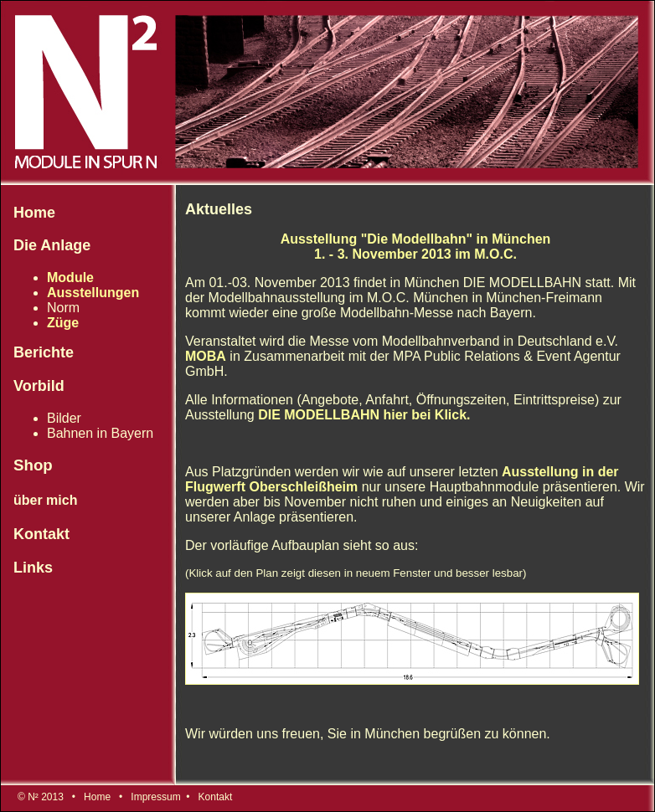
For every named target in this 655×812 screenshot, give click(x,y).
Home (34, 213)
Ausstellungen (93, 293)
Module (70, 278)
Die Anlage (52, 245)
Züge (63, 323)
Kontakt (41, 534)
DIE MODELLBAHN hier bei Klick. (364, 415)
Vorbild (39, 386)
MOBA (206, 356)
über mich (45, 500)
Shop (33, 465)
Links (33, 568)
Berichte (44, 352)
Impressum (155, 797)
